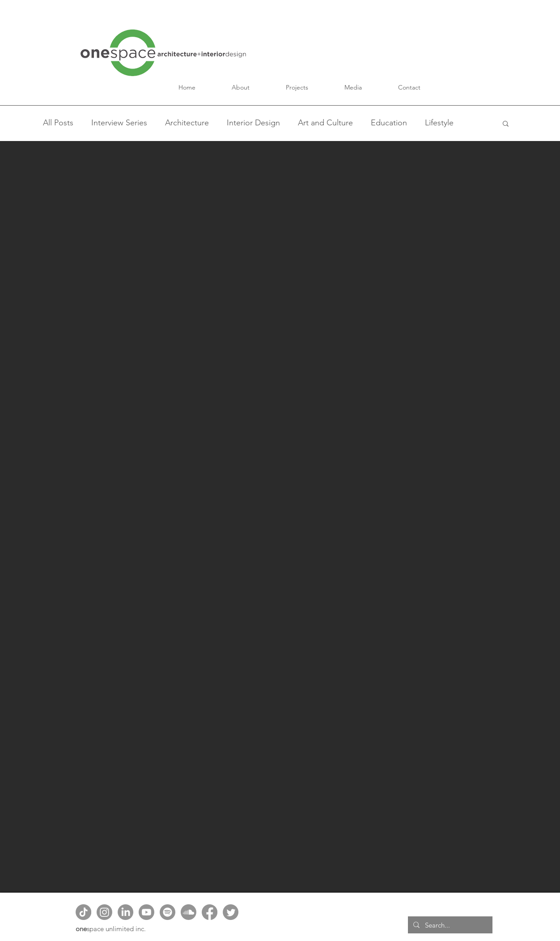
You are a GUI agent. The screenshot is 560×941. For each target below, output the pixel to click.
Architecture (187, 123)
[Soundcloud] (189, 912)
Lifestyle (439, 123)
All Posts (58, 123)
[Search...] (449, 925)
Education (389, 123)
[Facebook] (210, 912)
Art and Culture (325, 123)
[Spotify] (168, 912)
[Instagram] (104, 912)
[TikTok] (83, 912)
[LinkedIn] (125, 912)
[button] (241, 87)
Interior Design (253, 123)
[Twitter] (231, 912)
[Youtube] (146, 912)
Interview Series (119, 123)
